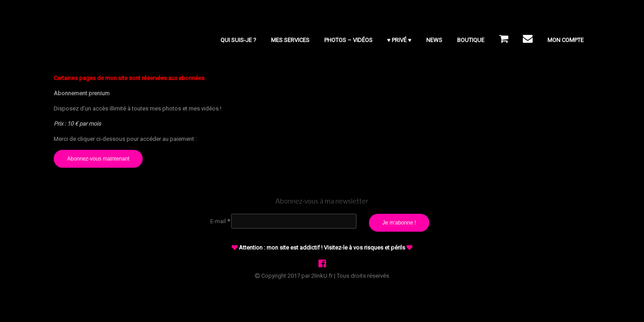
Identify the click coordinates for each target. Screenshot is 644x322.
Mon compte (566, 40)
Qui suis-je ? (238, 40)
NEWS (434, 40)
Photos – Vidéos (348, 40)
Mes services (290, 40)
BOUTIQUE (471, 40)
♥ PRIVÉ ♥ (399, 40)
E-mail (220, 221)
